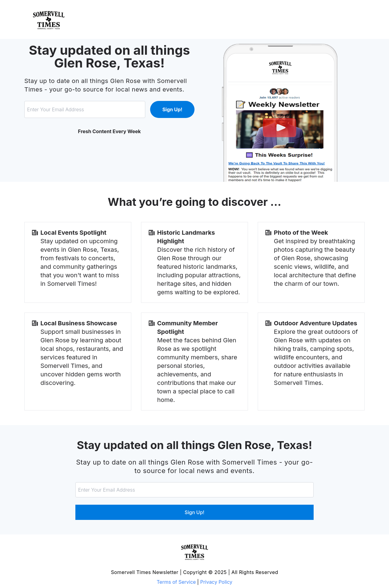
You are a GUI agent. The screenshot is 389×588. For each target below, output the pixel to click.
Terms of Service (176, 582)
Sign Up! (172, 109)
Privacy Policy (216, 582)
